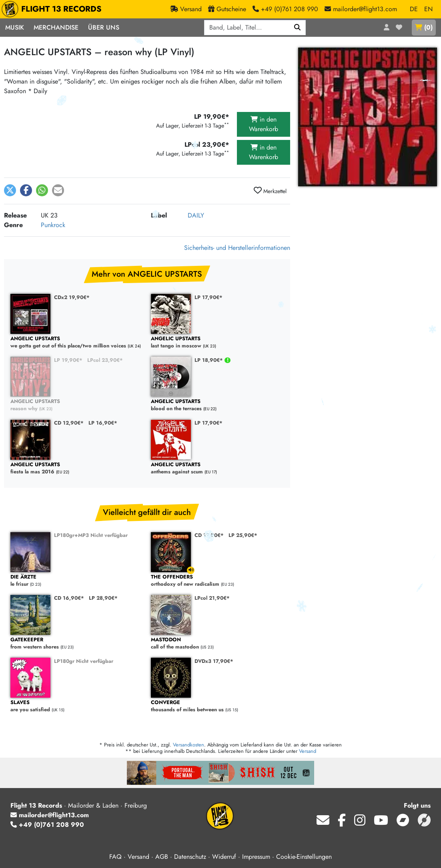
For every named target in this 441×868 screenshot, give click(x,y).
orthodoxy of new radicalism (217, 581)
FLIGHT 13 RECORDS (53, 9)
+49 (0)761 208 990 (47, 825)
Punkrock (53, 225)
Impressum (256, 857)
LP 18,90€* (209, 360)
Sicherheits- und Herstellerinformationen (237, 248)
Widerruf (224, 857)
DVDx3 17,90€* (214, 661)
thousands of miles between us (217, 706)
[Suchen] (298, 28)
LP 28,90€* (103, 598)
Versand (308, 751)
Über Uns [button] (104, 27)
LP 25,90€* (243, 535)
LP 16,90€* (103, 423)
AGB (162, 857)
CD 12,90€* (69, 423)
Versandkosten (188, 745)
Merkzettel (270, 191)
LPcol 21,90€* (212, 598)
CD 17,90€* (209, 535)
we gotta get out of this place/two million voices (77, 342)
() (424, 27)
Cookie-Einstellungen (304, 857)
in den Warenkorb (264, 124)
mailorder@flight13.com (50, 815)
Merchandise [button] (56, 27)
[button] (10, 190)
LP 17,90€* (208, 297)
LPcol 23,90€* (105, 360)
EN (428, 9)
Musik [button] (15, 27)
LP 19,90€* (68, 360)
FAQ (115, 857)
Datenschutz (190, 857)
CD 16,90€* (69, 598)
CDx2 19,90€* (72, 297)
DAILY (196, 215)
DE (414, 9)
